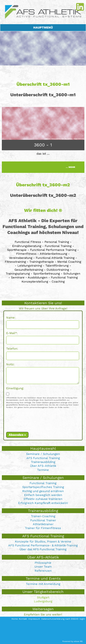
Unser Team (43, 567)
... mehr (71, 167)
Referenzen (43, 571)
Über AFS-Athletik (43, 466)
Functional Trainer (43, 520)
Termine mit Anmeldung (43, 584)
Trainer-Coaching (43, 516)
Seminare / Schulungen (43, 454)
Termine (43, 470)
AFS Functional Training (43, 458)
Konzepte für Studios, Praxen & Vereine (43, 541)
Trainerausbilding (43, 462)
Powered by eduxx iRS (72, 641)
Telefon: (12, 349)
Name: (11, 318)
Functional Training (43, 483)
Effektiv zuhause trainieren (43, 499)
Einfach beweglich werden (43, 495)
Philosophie (43, 563)
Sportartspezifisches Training (43, 487)
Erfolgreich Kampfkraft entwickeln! (43, 503)
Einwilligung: (15, 388)
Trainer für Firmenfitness (43, 528)
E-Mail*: (12, 333)
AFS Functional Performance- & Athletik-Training (43, 545)
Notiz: (10, 364)
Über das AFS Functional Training (43, 549)
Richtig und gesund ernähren (43, 491)
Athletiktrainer (43, 524)
